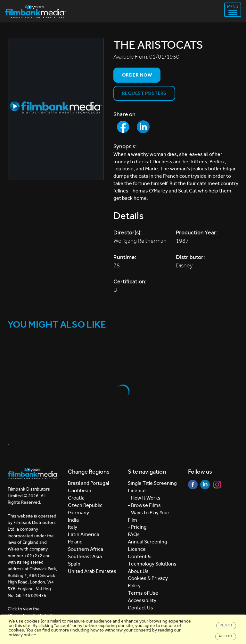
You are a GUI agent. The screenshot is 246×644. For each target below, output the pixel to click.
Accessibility (142, 600)
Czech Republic (85, 505)
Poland (75, 542)
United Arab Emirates (92, 571)
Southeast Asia (85, 556)
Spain (74, 564)
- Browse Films (144, 505)
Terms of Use (143, 593)
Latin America (84, 534)
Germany (78, 513)
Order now (137, 75)
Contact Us (140, 608)
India (73, 520)
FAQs (134, 534)
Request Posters (144, 93)
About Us (138, 571)
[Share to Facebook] (123, 127)
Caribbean (80, 490)
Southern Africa (86, 549)
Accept (226, 636)
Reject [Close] (226, 625)
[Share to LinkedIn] (143, 127)
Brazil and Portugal (88, 483)
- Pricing (137, 527)
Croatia (76, 498)
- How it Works (144, 498)
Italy (73, 527)
